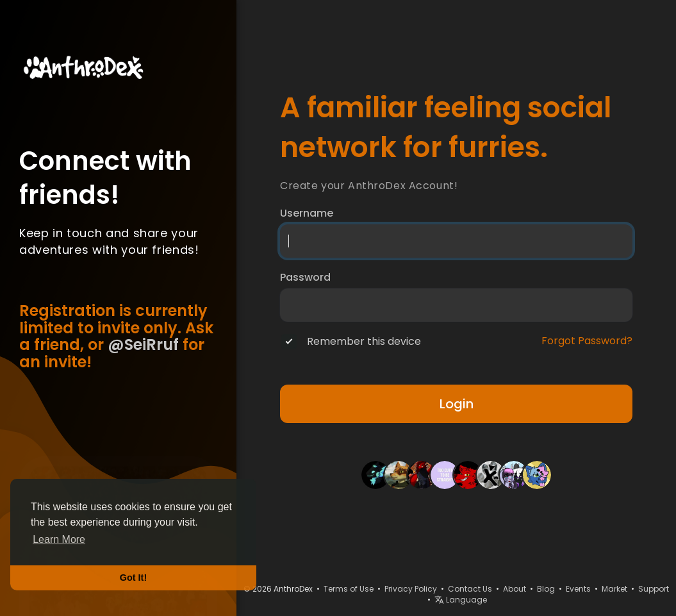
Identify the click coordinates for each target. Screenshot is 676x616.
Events (578, 589)
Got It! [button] (133, 578)
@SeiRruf (143, 345)
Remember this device (364, 342)
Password (305, 278)
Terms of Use (349, 589)
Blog (546, 589)
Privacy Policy (411, 589)
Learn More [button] (59, 539)
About (515, 589)
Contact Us (470, 589)
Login (457, 404)
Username (307, 213)
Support (654, 589)
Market (614, 589)
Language (461, 600)
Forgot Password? (587, 341)
